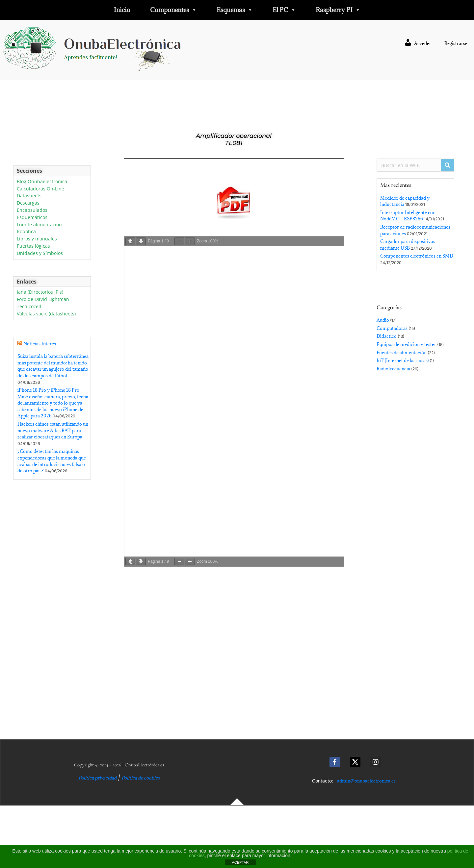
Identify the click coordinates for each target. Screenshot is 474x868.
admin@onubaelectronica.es (366, 781)
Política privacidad (97, 778)
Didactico (387, 336)
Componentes (173, 10)
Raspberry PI (338, 10)
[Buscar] (447, 165)
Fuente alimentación (39, 225)
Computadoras (392, 328)
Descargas (28, 203)
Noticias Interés (40, 344)
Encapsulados (32, 210)
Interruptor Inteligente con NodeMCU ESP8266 (408, 216)
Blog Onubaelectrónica (42, 182)
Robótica (26, 232)
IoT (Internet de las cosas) (403, 360)
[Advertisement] (52, 611)
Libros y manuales (37, 239)
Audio (383, 320)
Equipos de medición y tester (406, 344)
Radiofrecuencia (393, 369)
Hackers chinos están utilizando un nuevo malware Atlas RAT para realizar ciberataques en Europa (53, 430)
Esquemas (235, 10)
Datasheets (29, 196)
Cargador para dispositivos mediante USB (408, 245)
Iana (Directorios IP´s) (40, 292)
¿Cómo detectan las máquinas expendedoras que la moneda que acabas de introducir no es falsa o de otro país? (52, 461)
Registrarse (456, 43)
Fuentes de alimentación (402, 353)
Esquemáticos (32, 218)
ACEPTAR (240, 862)
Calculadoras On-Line (40, 189)
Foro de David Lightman (43, 299)
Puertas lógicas (33, 246)
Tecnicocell (29, 307)
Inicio (122, 10)
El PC (284, 10)
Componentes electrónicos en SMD (417, 256)
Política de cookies (141, 778)
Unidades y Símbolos (40, 253)
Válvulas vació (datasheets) (46, 314)
